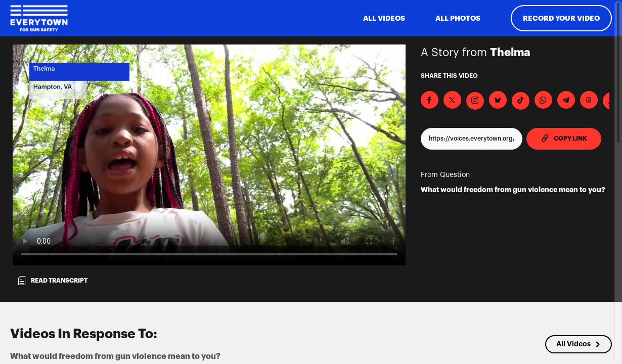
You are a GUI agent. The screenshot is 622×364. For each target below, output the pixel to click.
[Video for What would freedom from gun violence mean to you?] (209, 155)
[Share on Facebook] (430, 100)
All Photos (458, 18)
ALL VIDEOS (384, 18)
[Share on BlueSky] (498, 100)
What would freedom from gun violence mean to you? (513, 190)
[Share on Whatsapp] (543, 100)
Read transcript (52, 281)
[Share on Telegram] (566, 100)
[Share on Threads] (589, 100)
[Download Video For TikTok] (521, 101)
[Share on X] (452, 100)
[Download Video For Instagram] (475, 101)
